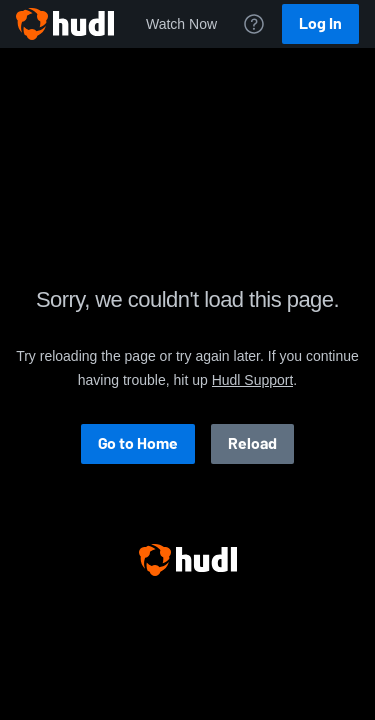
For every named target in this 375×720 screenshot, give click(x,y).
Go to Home (138, 443)
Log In (320, 23)
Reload (252, 443)
